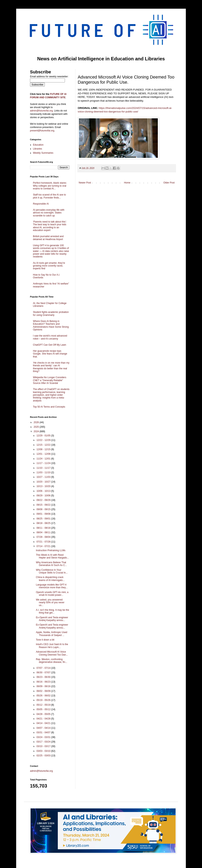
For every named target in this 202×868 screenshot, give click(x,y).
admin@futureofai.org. (42, 111)
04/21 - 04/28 (44, 719)
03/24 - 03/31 (44, 737)
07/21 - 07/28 (44, 542)
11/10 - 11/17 (44, 468)
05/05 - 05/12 (44, 709)
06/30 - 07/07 (44, 673)
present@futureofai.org (42, 131)
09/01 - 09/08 (44, 514)
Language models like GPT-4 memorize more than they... (52, 586)
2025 (37, 427)
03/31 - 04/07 (44, 732)
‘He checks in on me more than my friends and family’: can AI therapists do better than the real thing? (51, 367)
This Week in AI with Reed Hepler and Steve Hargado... (52, 556)
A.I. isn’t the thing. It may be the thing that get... (52, 611)
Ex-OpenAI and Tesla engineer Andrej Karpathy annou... (52, 619)
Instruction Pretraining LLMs (51, 550)
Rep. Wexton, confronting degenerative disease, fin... (51, 661)
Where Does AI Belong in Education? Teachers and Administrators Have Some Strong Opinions (51, 325)
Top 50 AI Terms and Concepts (49, 407)
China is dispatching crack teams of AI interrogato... (50, 579)
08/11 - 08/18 (44, 528)
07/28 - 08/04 (44, 537)
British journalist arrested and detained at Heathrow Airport (48, 238)
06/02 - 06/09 (44, 691)
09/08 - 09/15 (44, 509)
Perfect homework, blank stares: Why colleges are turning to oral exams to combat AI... (50, 186)
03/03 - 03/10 (44, 751)
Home (127, 183)
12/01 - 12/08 (44, 454)
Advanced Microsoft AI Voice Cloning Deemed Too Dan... (52, 653)
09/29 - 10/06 (44, 496)
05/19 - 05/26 (44, 700)
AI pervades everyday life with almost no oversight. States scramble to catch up (49, 213)
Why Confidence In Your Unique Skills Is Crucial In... (52, 571)
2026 (37, 422)
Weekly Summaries (43, 153)
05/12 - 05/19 (44, 705)
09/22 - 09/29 (44, 500)
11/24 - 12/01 (44, 459)
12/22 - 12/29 (44, 440)
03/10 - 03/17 (44, 746)
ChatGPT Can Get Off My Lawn (50, 345)
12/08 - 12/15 (44, 449)
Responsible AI (41, 204)
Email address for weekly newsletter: (49, 77)
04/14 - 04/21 (44, 723)
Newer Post (85, 183)
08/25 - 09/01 (44, 519)
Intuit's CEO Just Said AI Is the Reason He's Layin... (52, 646)
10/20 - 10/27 (44, 482)
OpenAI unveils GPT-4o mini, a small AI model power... (52, 594)
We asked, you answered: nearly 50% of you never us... (50, 603)
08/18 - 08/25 (44, 523)
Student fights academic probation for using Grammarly (51, 313)
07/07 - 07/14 (44, 668)
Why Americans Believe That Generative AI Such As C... (51, 564)
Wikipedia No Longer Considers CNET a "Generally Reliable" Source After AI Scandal (50, 380)
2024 (37, 431)
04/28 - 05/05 (44, 714)
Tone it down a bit (45, 640)
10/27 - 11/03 (44, 477)
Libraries (37, 149)
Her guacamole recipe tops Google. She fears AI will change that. (50, 354)
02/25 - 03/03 (44, 756)
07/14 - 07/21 (44, 546)
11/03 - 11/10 (44, 472)
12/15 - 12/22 (44, 445)
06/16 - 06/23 (44, 682)
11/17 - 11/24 (44, 463)
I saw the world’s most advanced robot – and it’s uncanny (50, 337)
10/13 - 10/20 (44, 486)
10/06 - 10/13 (44, 491)
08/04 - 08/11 (44, 532)
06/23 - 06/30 (44, 677)
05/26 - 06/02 (44, 696)
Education (38, 145)
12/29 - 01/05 (44, 436)
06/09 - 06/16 (44, 686)
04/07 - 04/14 (44, 728)
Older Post (169, 183)
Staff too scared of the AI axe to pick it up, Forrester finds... (49, 196)
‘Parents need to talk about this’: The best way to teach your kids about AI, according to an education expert (50, 226)
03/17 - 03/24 (44, 742)
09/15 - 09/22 (44, 505)
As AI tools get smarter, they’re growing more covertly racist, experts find (49, 266)
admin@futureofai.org (41, 771)
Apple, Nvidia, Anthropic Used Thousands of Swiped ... (52, 634)
